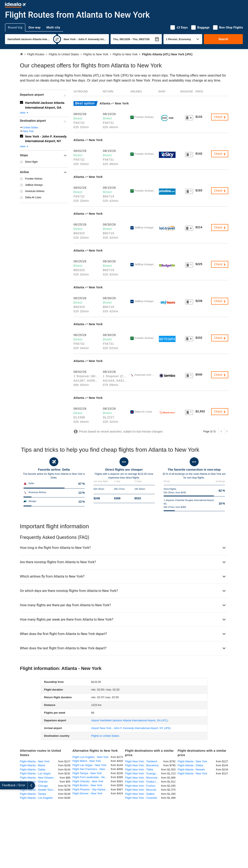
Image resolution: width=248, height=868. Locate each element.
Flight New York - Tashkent (141, 761)
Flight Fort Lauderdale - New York (92, 777)
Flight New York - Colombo (141, 798)
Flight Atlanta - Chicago (34, 786)
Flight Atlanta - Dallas (33, 769)
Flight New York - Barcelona (142, 765)
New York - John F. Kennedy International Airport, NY (46, 139)
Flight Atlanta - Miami (33, 765)
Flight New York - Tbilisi (139, 769)
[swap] (57, 39)
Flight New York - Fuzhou (140, 786)
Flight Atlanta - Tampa (33, 794)
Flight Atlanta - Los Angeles (36, 798)
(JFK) (131, 728)
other (24, 113)
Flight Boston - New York (87, 785)
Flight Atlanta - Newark (191, 769)
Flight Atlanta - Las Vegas (35, 773)
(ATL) (130, 720)
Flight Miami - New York (87, 761)
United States (31, 128)
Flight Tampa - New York (87, 773)
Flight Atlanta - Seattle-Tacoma (38, 790)
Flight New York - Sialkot (140, 794)
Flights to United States (105, 736)
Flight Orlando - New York (88, 781)
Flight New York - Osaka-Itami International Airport (143, 782)
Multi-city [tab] (53, 27)
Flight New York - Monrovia (141, 778)
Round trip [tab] (15, 27)
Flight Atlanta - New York (35, 761)
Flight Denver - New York (87, 793)
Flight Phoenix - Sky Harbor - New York (92, 789)
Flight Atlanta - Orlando (34, 782)
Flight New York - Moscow (141, 790)
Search (223, 39)
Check (220, 117)
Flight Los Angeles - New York (90, 757)
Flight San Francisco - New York (92, 769)
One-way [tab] (34, 27)
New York (28, 131)
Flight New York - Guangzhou (143, 773)
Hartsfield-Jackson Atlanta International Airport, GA (45, 105)
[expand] (4, 785)
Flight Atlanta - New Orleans (37, 778)
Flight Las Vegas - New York (89, 765)
